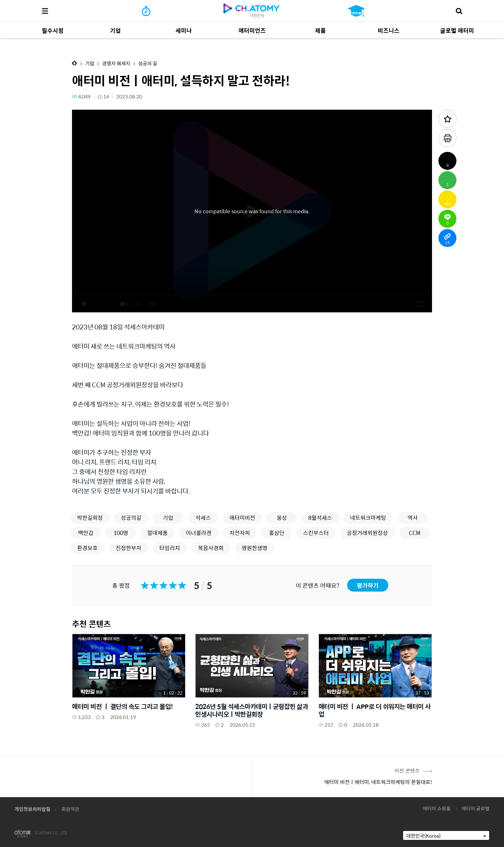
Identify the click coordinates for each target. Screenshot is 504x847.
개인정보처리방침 (32, 809)
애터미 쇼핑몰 (437, 808)
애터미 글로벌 (476, 808)
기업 (90, 63)
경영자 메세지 (116, 63)
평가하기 (368, 585)
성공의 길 (148, 63)
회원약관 (70, 809)
